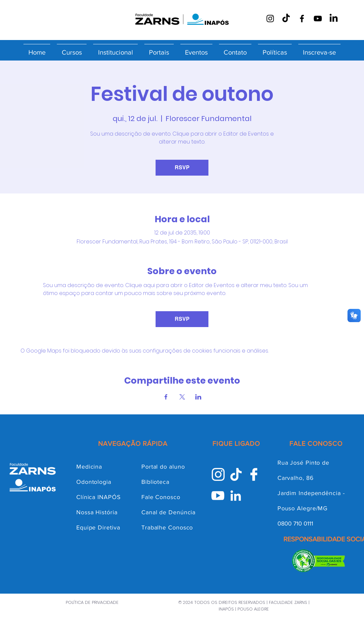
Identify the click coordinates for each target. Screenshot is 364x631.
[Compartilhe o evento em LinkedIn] (198, 397)
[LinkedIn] (334, 19)
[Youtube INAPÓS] (218, 496)
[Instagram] (270, 19)
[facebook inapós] (254, 474)
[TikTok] (286, 19)
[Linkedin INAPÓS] (236, 496)
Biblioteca (155, 482)
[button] (72, 49)
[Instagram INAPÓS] (218, 474)
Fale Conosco (161, 497)
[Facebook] (302, 19)
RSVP (182, 168)
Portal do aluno (163, 467)
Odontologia (94, 482)
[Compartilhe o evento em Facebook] (166, 397)
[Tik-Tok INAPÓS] (236, 474)
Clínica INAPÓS (99, 497)
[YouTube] (318, 19)
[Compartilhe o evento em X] (182, 397)
